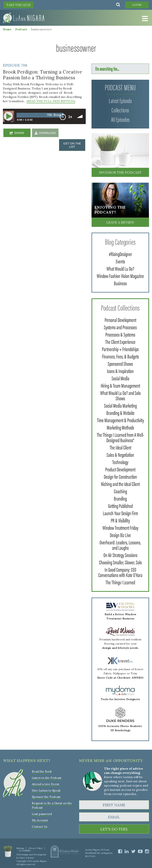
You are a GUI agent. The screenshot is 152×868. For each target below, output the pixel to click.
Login (137, 5)
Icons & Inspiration (120, 371)
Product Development (120, 469)
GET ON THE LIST (72, 145)
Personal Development (120, 320)
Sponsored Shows (120, 363)
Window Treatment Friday (120, 527)
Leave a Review (120, 222)
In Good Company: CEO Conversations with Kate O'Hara (120, 572)
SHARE (19, 133)
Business (120, 283)
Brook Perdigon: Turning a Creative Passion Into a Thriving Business (42, 75)
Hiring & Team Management (120, 385)
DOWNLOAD (47, 133)
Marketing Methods (120, 427)
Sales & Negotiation (120, 454)
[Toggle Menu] (144, 19)
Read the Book (42, 771)
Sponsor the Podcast (120, 172)
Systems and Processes (120, 327)
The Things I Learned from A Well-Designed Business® (120, 437)
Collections (120, 110)
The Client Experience (120, 342)
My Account (40, 820)
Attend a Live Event (46, 784)
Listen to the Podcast (47, 778)
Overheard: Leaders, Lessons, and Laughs (120, 545)
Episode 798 (15, 65)
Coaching (120, 491)
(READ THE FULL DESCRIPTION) (51, 101)
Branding (120, 498)
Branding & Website (120, 413)
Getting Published (120, 506)
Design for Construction (120, 476)
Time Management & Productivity (120, 420)
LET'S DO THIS (114, 829)
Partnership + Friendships (120, 349)
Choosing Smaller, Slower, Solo (120, 562)
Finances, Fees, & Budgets (120, 356)
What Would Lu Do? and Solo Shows (120, 395)
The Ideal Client (120, 447)
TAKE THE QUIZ (18, 5)
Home (7, 29)
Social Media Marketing (120, 405)
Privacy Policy (36, 848)
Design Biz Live (120, 535)
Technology (120, 462)
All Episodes (120, 119)
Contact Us (39, 827)
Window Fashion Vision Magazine (120, 276)
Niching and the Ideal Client (120, 484)
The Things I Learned (120, 582)
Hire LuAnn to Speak (46, 790)
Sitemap (20, 848)
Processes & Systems (120, 334)
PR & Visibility (120, 520)
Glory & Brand (26, 858)
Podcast (21, 29)
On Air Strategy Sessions (120, 555)
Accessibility (25, 851)
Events (120, 261)
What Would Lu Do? (120, 268)
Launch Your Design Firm (120, 513)
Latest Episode (120, 100)
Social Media (120, 378)
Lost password (42, 814)
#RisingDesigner (120, 254)
